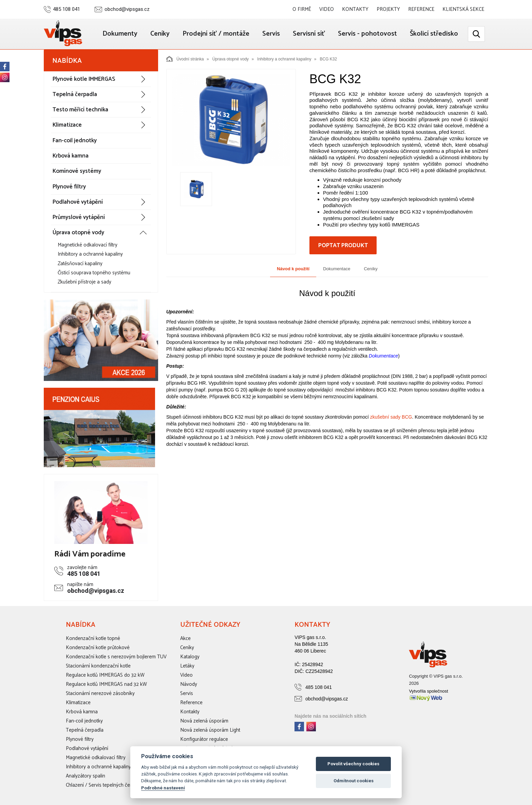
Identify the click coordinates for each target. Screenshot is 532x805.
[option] (231, 120)
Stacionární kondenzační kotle (98, 666)
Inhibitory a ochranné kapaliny (90, 254)
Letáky (187, 666)
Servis (271, 34)
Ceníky (160, 34)
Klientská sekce (463, 9)
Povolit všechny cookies (353, 764)
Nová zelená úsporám (204, 721)
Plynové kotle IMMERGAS (84, 79)
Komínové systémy (77, 171)
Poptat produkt (343, 245)
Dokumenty (120, 34)
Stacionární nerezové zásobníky (100, 693)
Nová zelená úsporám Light (210, 730)
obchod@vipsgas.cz (127, 9)
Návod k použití (293, 269)
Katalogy (190, 657)
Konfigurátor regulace (204, 739)
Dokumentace (337, 269)
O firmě (302, 9)
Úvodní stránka (185, 59)
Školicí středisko (434, 34)
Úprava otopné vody (78, 233)
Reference (421, 9)
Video (327, 9)
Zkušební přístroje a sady (84, 282)
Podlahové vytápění (78, 202)
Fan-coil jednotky (75, 141)
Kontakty (355, 9)
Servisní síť (309, 34)
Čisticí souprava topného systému (94, 273)
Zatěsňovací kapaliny (80, 264)
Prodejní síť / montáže (216, 34)
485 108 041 (66, 9)
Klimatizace (67, 125)
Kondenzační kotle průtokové (98, 648)
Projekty (388, 9)
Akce (185, 638)
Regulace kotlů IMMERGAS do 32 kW (105, 675)
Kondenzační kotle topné (93, 638)
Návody (189, 684)
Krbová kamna (71, 156)
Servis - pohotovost (367, 34)
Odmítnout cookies (354, 781)
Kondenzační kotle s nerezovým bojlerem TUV (116, 657)
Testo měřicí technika (80, 110)
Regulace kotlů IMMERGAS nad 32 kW (106, 684)
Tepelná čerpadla (75, 94)
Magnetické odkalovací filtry (88, 245)
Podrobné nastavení (163, 788)
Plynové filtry (69, 187)
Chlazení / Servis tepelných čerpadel (105, 785)
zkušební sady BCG (391, 417)
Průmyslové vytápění (79, 217)
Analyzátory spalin (85, 776)
